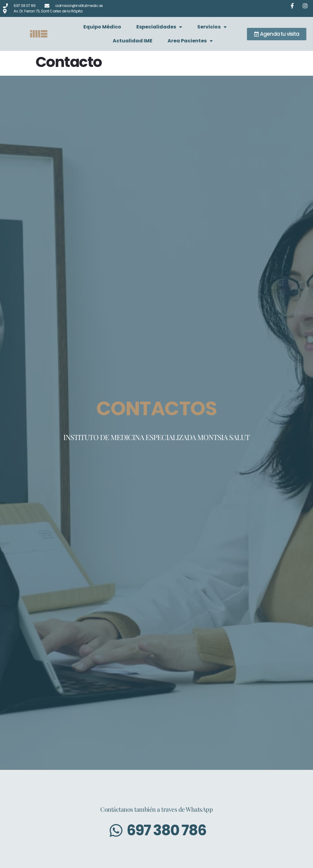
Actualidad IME (133, 41)
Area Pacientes (190, 41)
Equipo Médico (102, 27)
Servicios (212, 27)
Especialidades (159, 27)
